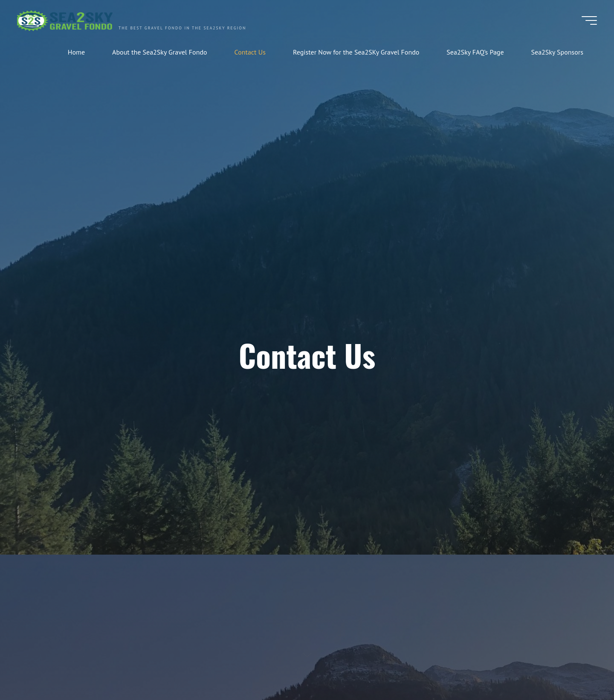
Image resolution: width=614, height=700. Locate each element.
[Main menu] (589, 20)
